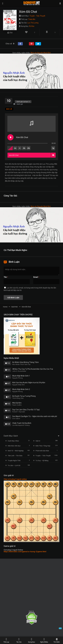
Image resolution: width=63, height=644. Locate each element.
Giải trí (38, 441)
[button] (53, 155)
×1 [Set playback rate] (20, 148)
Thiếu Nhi (32, 19)
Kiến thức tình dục (14, 446)
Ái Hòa (32, 26)
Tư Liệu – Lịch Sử (14, 465)
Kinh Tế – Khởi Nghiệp (16, 451)
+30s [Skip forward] (28, 148)
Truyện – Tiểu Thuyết (43, 456)
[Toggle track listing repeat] (15, 148)
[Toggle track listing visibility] (53, 148)
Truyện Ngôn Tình (14, 461)
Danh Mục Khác (13, 441)
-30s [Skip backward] (24, 148)
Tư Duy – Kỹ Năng (42, 461)
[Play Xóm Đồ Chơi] (10, 137)
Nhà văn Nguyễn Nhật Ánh (41, 53)
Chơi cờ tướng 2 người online (15, 479)
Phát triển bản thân (42, 451)
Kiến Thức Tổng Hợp (43, 446)
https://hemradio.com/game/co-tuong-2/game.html (25, 552)
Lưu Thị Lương (33, 23)
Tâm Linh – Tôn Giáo (15, 456)
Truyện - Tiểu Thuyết (37, 16)
